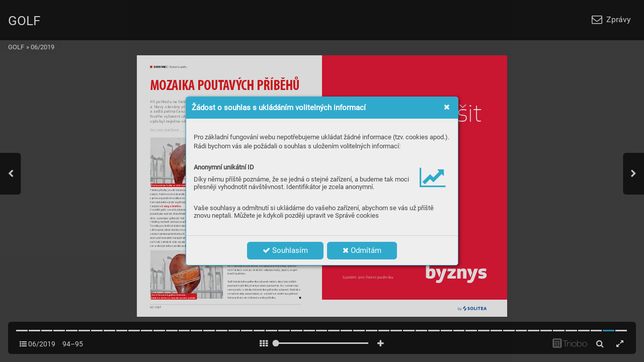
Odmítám (362, 250)
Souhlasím (285, 250)
